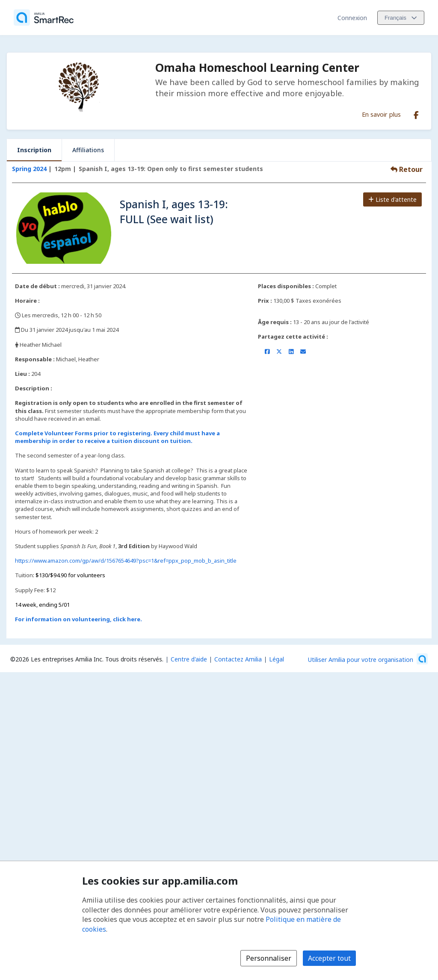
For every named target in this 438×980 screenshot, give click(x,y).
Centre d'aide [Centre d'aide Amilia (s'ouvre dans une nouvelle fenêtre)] (189, 659)
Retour (407, 169)
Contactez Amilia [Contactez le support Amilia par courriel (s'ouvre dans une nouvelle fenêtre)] (238, 659)
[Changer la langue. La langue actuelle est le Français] (401, 18)
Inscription (34, 150)
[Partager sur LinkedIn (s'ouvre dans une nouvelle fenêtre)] (291, 351)
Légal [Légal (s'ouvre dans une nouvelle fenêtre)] (277, 659)
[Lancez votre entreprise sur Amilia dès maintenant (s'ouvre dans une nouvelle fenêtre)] (368, 659)
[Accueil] (44, 18)
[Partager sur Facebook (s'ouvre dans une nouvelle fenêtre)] (267, 351)
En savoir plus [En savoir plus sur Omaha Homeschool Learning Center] (381, 114)
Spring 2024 (29, 169)
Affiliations (88, 150)
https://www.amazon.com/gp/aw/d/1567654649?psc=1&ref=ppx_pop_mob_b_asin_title (126, 561)
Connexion (352, 18)
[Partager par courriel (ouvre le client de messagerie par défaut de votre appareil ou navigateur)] (303, 351)
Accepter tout (329, 958)
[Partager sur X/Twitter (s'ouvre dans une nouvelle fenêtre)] (279, 351)
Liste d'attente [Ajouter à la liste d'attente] (392, 199)
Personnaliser (269, 958)
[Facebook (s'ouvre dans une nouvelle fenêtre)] (416, 113)
